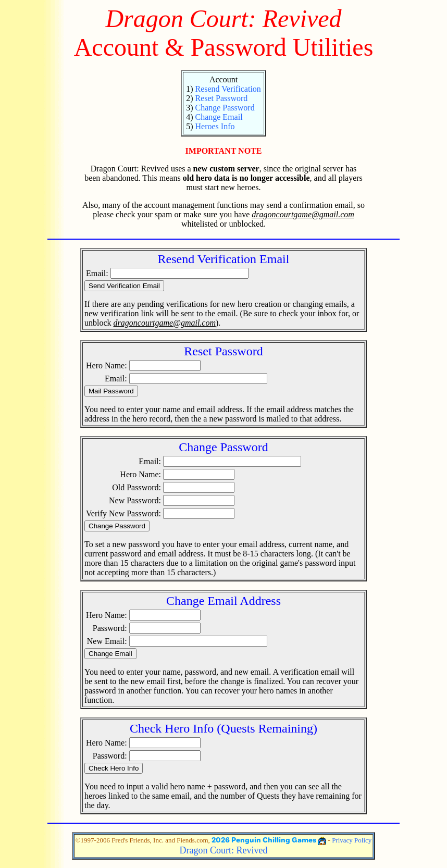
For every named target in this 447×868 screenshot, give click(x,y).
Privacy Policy (352, 840)
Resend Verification (228, 89)
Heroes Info (215, 126)
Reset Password (221, 98)
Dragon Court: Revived (224, 850)
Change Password (225, 108)
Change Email (219, 117)
